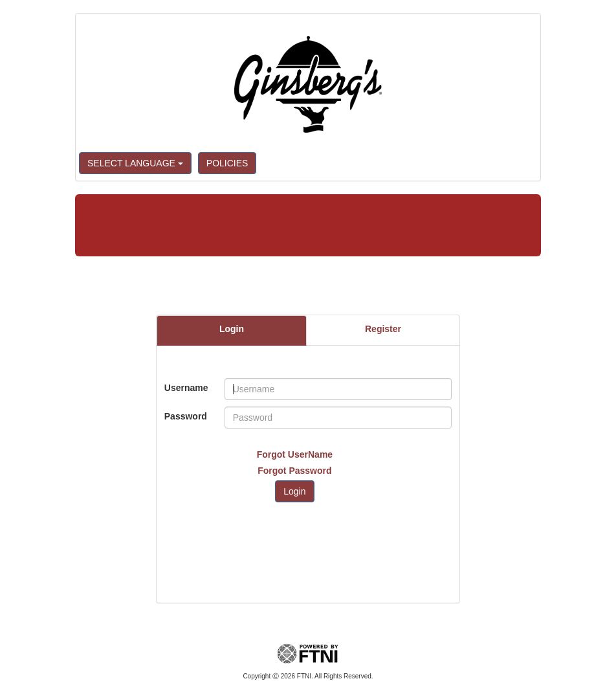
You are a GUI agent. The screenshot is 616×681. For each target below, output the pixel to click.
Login (232, 329)
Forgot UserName (295, 454)
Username (186, 388)
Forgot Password (294, 471)
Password (186, 416)
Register (383, 329)
